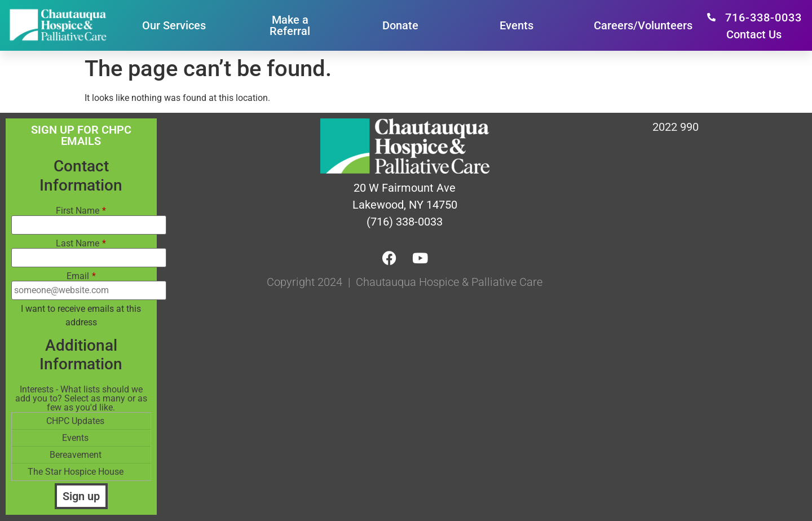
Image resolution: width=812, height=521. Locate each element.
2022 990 (676, 127)
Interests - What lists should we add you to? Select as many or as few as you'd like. (81, 399)
